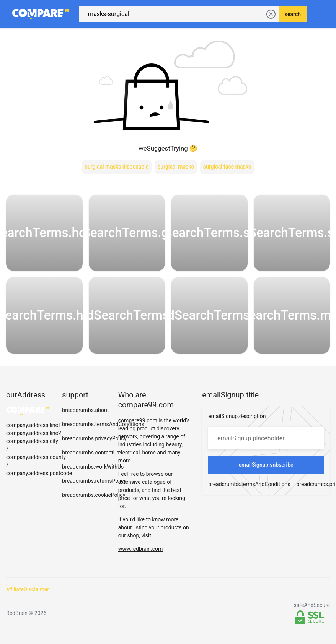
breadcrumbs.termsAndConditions (103, 419)
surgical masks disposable (117, 161)
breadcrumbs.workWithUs (93, 461)
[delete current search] (271, 11)
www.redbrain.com (141, 543)
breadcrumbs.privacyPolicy (94, 433)
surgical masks (176, 161)
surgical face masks (227, 161)
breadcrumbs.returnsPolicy (94, 475)
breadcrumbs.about (85, 405)
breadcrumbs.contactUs (91, 447)
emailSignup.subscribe (266, 459)
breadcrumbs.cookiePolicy (94, 490)
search (293, 11)
